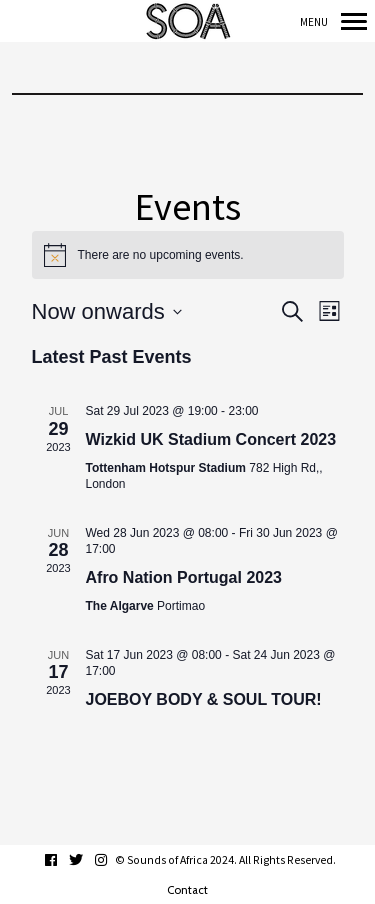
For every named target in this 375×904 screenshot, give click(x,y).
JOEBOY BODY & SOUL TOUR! (204, 699)
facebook (61, 860)
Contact (187, 890)
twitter (86, 860)
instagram (111, 860)
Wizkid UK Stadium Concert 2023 (211, 439)
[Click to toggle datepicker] (107, 311)
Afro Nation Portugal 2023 (184, 577)
